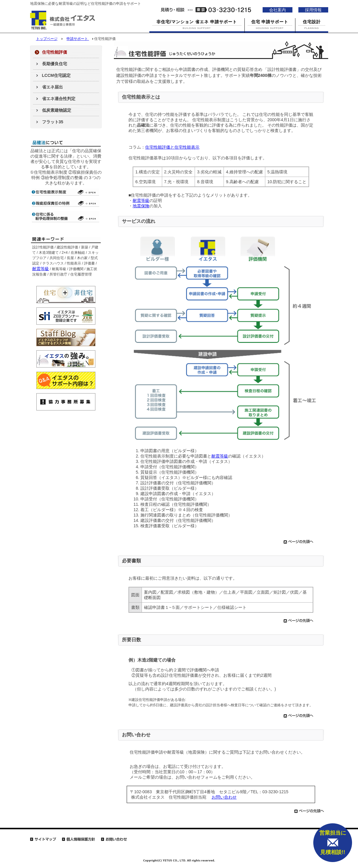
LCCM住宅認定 (56, 75)
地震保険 (141, 206)
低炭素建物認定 (57, 110)
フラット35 (53, 122)
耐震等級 (141, 200)
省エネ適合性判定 (59, 99)
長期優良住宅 (55, 64)
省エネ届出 (52, 87)
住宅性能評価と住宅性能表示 (172, 147)
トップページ (47, 39)
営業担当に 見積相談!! (333, 843)
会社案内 (278, 10)
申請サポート (78, 39)
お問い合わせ (224, 797)
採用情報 (313, 10)
